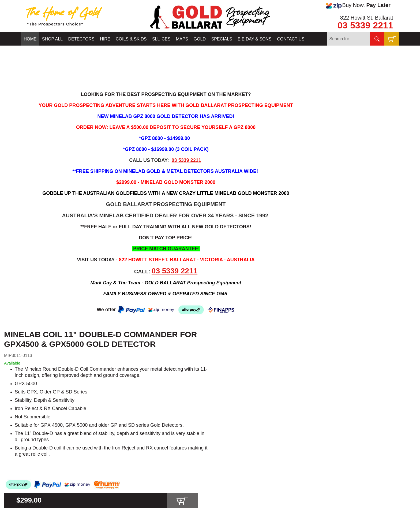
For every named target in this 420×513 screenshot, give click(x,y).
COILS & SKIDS (131, 39)
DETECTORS (81, 39)
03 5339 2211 (365, 25)
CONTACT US (291, 39)
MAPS (182, 39)
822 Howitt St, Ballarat (367, 18)
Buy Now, (358, 5)
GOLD (200, 39)
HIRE (105, 39)
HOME (30, 39)
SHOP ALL (52, 39)
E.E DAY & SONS (255, 39)
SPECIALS (222, 39)
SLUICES (161, 39)
